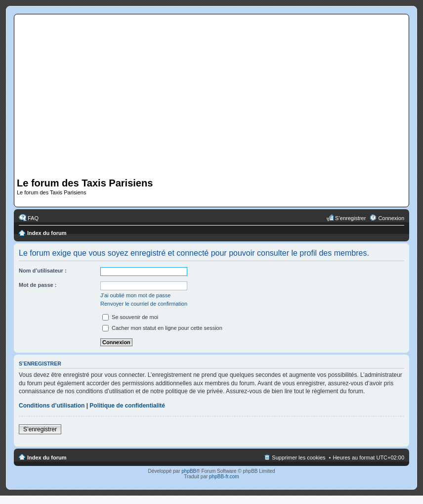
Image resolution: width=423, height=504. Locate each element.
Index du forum (47, 233)
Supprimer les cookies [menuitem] (298, 458)
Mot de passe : (38, 285)
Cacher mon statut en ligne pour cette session (162, 328)
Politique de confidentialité (127, 406)
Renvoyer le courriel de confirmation (144, 304)
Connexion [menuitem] (391, 218)
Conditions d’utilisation (52, 406)
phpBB (189, 471)
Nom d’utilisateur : (43, 271)
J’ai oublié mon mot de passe (135, 295)
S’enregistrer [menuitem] (350, 218)
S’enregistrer (40, 429)
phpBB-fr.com (224, 477)
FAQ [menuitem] (33, 218)
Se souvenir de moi (130, 317)
